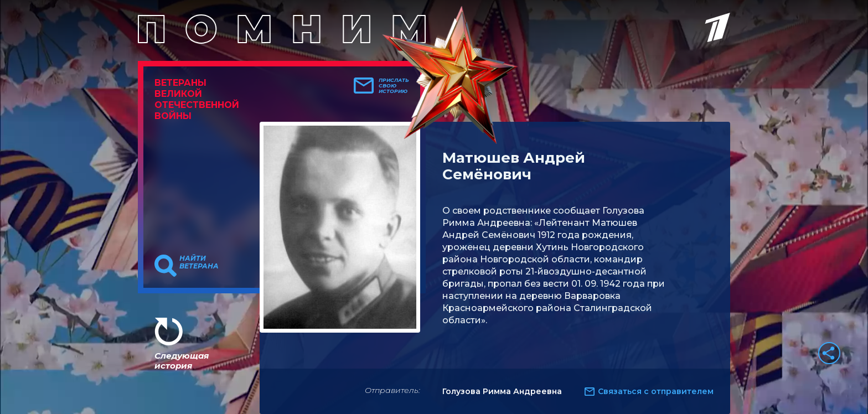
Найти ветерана (199, 262)
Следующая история (182, 361)
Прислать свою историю (394, 86)
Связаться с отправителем (656, 391)
